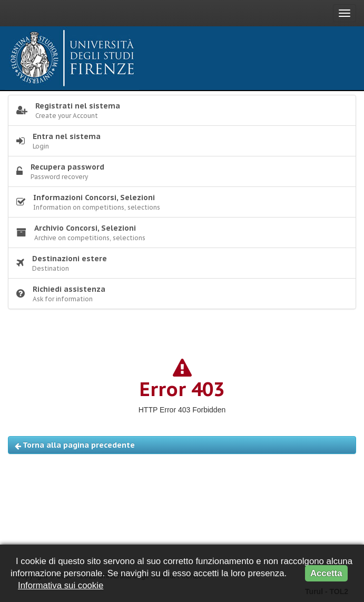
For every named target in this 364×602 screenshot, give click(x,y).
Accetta (326, 573)
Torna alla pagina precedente (75, 445)
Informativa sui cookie (61, 585)
